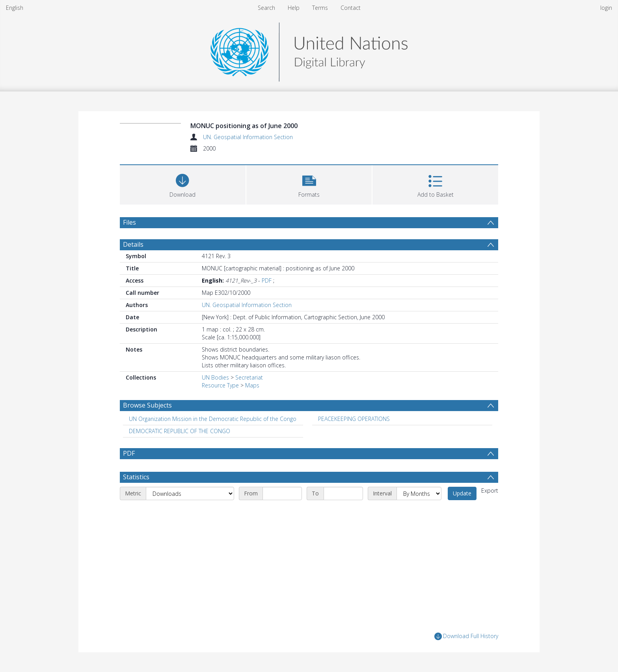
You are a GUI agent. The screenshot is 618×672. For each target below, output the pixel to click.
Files (129, 222)
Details (133, 244)
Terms (320, 8)
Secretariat (249, 377)
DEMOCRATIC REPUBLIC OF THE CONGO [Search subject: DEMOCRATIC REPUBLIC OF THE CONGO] (180, 431)
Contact (351, 8)
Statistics (136, 477)
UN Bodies (215, 377)
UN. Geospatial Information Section (248, 137)
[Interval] (419, 493)
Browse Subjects (147, 405)
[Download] (183, 184)
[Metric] (190, 493)
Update (462, 493)
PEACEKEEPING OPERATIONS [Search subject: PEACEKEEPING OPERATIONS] (354, 419)
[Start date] (282, 493)
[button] (309, 184)
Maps (252, 385)
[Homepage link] (309, 50)
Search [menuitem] (266, 8)
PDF (267, 280)
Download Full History (466, 636)
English (15, 8)
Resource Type (220, 385)
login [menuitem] (606, 8)
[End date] (343, 493)
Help (294, 8)
